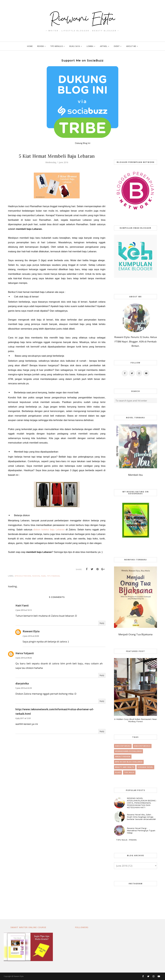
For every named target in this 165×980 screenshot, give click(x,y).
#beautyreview (123, 757)
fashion (36, 576)
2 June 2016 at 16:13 (24, 610)
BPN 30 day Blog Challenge (129, 762)
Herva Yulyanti (25, 653)
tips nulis (129, 773)
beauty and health (125, 767)
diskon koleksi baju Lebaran (49, 530)
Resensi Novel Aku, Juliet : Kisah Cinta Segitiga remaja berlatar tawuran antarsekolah (141, 817)
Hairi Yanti (22, 606)
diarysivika (22, 684)
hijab (43, 576)
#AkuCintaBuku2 (142, 746)
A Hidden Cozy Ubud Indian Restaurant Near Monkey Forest (135, 720)
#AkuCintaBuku (123, 746)
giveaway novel (145, 767)
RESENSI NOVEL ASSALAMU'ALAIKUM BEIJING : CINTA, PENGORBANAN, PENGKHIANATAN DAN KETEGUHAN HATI (142, 803)
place (118, 773)
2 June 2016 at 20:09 (31, 636)
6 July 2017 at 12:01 (23, 718)
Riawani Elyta (31, 631)
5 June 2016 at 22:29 (24, 688)
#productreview (23, 576)
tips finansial (54, 576)
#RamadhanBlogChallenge (128, 751)
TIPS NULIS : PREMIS (126, 840)
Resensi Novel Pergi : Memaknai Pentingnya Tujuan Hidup (141, 830)
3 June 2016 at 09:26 (24, 658)
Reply (102, 623)
